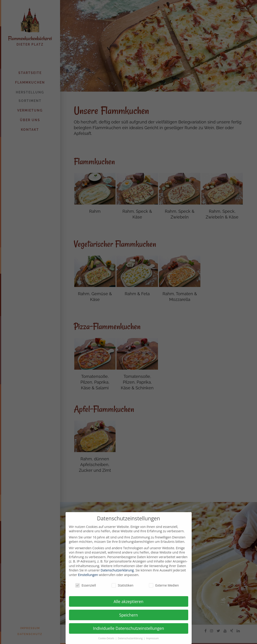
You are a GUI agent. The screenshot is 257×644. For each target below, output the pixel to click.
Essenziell (86, 588)
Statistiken (122, 588)
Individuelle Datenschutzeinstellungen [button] (129, 632)
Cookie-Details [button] (106, 641)
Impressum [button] (152, 641)
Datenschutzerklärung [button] (131, 641)
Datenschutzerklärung (117, 574)
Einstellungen (88, 578)
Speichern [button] (128, 618)
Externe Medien (164, 588)
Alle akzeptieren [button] (128, 605)
